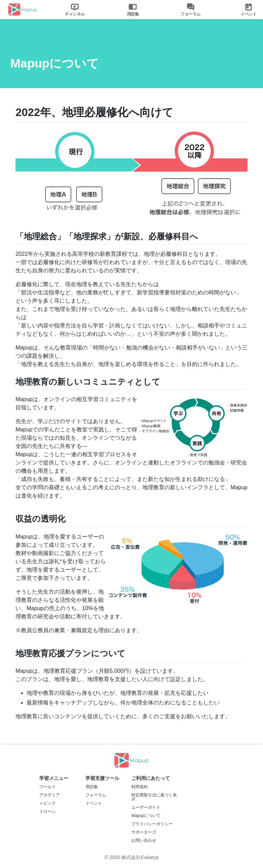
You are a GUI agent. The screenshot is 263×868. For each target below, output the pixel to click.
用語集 (92, 787)
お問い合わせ (144, 840)
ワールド (48, 787)
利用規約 (140, 787)
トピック (48, 803)
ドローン (48, 812)
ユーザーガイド (146, 807)
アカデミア (50, 795)
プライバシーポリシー (152, 824)
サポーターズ (144, 832)
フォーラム (96, 795)
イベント (94, 803)
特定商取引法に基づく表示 (154, 797)
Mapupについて (146, 816)
